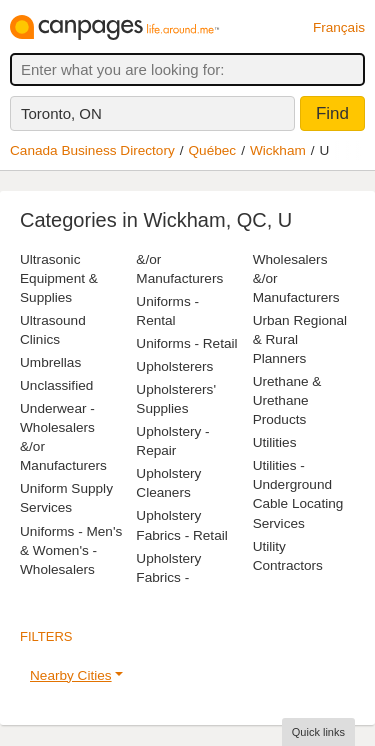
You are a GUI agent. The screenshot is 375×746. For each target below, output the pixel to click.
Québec (213, 150)
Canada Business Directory (92, 150)
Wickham (278, 150)
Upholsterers (174, 366)
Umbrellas (50, 362)
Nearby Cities (71, 675)
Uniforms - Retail (186, 343)
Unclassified (56, 385)
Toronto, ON (61, 113)
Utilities (275, 442)
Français (339, 27)
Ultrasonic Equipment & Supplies (59, 278)
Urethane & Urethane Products (287, 400)
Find (332, 113)
